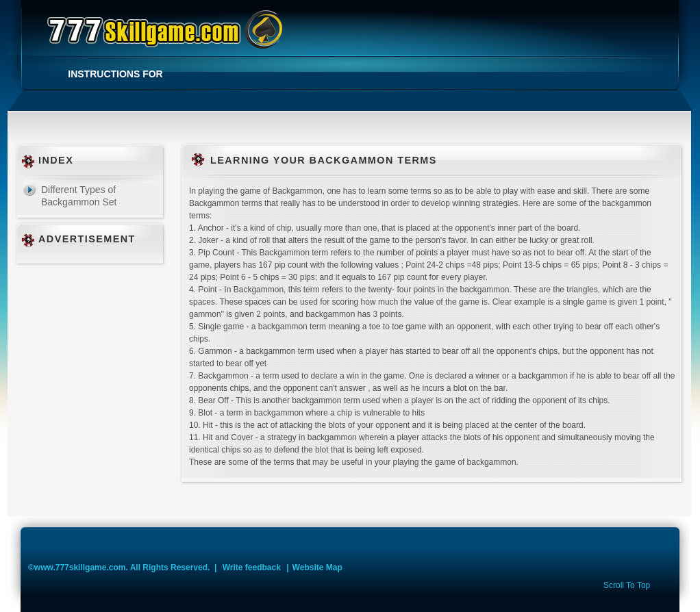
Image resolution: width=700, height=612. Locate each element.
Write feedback (252, 568)
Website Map (317, 568)
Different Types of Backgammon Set (79, 196)
